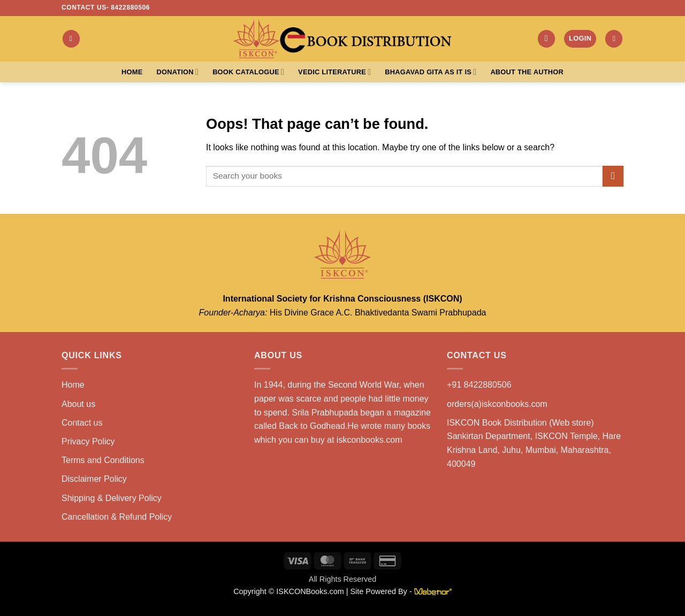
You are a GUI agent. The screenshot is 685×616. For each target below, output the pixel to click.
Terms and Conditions (103, 460)
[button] (71, 39)
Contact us (82, 423)
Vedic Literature (334, 72)
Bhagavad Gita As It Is (431, 72)
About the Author (527, 72)
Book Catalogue (248, 72)
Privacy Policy (88, 441)
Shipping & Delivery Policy (112, 498)
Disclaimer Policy (94, 479)
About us (78, 404)
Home (132, 72)
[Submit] (613, 176)
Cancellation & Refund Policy (117, 517)
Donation (177, 72)
